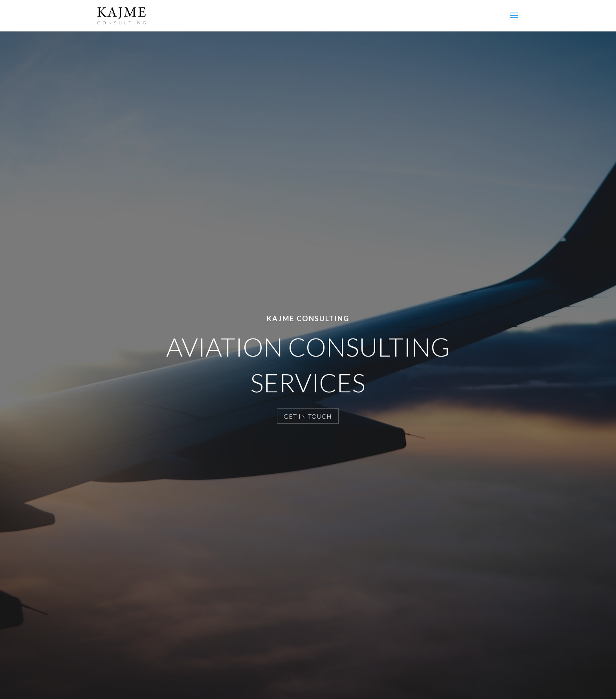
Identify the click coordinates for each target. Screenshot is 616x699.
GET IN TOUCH (308, 416)
